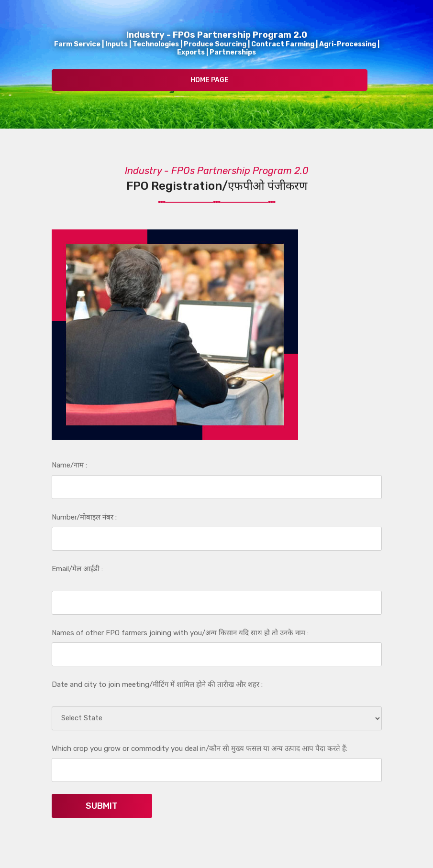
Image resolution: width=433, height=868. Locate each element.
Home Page (210, 80)
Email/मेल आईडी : (77, 569)
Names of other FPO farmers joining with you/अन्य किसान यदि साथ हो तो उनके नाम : (180, 633)
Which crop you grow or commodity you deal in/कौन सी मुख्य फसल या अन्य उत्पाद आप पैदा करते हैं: (200, 749)
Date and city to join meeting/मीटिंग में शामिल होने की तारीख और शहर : (157, 684)
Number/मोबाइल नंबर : (84, 517)
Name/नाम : (69, 465)
